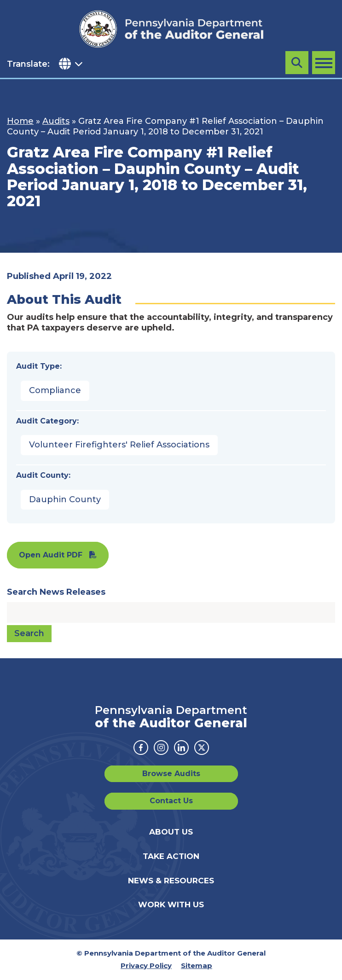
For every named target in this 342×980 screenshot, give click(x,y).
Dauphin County (65, 499)
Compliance (55, 390)
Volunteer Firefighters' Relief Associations (119, 445)
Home (20, 121)
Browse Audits (171, 774)
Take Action (171, 856)
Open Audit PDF (51, 555)
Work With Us (171, 905)
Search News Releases (56, 592)
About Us (171, 832)
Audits (56, 121)
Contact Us (171, 801)
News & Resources (171, 881)
